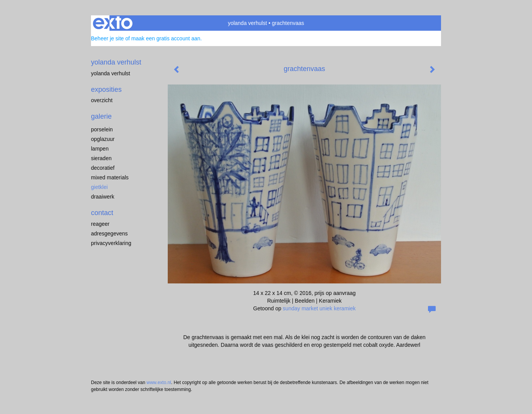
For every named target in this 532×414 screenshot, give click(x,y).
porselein (102, 129)
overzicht (102, 100)
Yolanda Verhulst (111, 73)
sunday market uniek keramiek (319, 308)
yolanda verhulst (248, 23)
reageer (100, 224)
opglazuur (103, 139)
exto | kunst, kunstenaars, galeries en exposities (113, 23)
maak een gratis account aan (166, 38)
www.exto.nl (159, 383)
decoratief (103, 168)
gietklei (99, 187)
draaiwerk (103, 197)
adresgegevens (109, 233)
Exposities (106, 89)
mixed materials (110, 177)
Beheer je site (107, 38)
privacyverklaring (111, 243)
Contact (102, 213)
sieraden (101, 158)
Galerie (101, 116)
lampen (100, 149)
